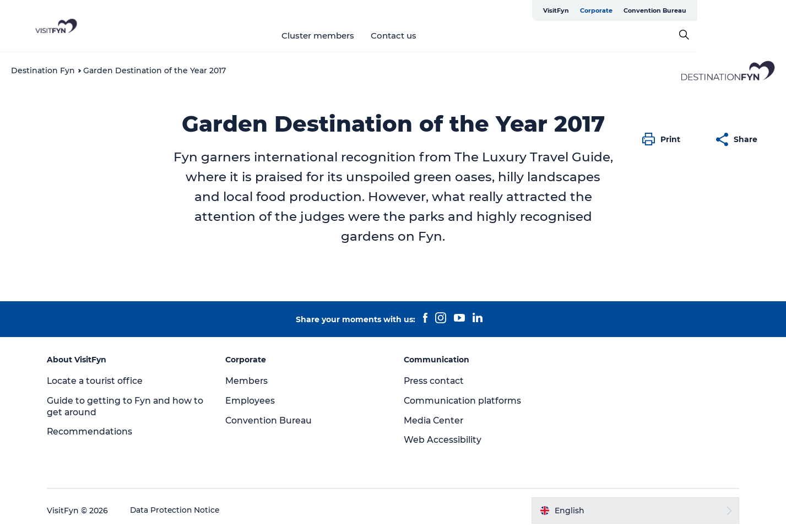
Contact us (438, 36)
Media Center (435, 420)
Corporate (685, 10)
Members (250, 381)
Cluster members (362, 36)
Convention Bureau (744, 10)
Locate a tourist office (101, 381)
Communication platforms (464, 401)
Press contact (435, 381)
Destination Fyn (43, 70)
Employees (253, 401)
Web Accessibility (443, 440)
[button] (664, 139)
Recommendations (95, 431)
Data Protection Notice (181, 511)
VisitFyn (645, 10)
